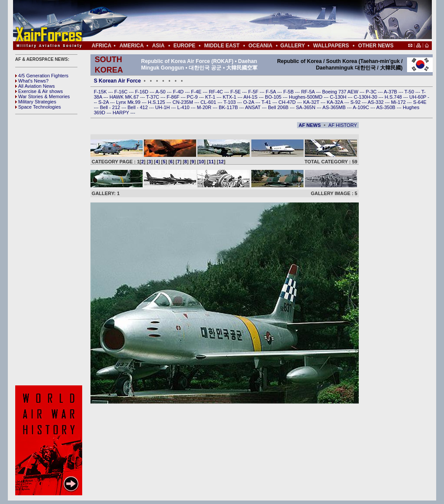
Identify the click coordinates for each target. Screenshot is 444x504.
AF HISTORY (343, 125)
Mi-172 (399, 102)
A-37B (391, 92)
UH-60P (418, 97)
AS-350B (386, 107)
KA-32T (312, 102)
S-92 (356, 102)
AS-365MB (335, 107)
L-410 (184, 107)
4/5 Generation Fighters (43, 76)
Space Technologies (38, 107)
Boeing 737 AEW (341, 92)
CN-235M (184, 102)
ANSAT (253, 107)
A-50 (161, 92)
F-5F (254, 92)
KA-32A (335, 102)
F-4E (197, 92)
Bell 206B (279, 107)
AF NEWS (310, 125)
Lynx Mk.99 (129, 102)
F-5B (289, 92)
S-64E (420, 102)
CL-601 (209, 102)
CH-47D (288, 102)
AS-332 (377, 102)
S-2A (104, 102)
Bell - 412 (138, 107)
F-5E (236, 92)
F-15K (101, 92)
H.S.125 (157, 102)
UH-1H (163, 107)
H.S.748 (394, 97)
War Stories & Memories (43, 96)
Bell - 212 (111, 107)
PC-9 (193, 97)
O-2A (249, 102)
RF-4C (216, 92)
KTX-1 (230, 97)
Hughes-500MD (306, 97)
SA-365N (306, 107)
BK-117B (229, 107)
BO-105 (274, 97)
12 (221, 162)
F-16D (142, 92)
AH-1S (251, 97)
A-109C (361, 107)
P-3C (372, 92)
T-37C (153, 97)
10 (201, 162)
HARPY (122, 113)
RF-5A (308, 92)
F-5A (271, 92)
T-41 (267, 102)
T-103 (230, 102)
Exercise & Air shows (39, 91)
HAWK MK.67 (125, 97)
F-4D (179, 92)
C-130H (339, 97)
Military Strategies (36, 102)
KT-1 (211, 97)
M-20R (205, 107)
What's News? (32, 81)
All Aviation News (35, 86)
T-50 (410, 92)
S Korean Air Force (117, 81)
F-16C (122, 92)
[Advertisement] (248, 21)
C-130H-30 (366, 97)
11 (211, 162)
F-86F (174, 97)
